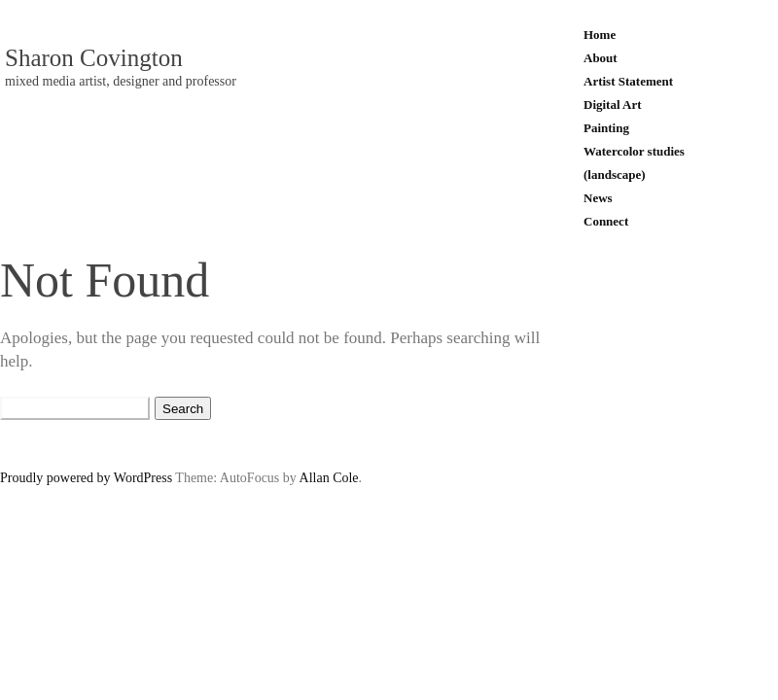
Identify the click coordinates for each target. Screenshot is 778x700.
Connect (606, 221)
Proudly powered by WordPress (86, 478)
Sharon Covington (94, 58)
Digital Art (613, 105)
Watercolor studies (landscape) (634, 163)
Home (600, 35)
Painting (606, 128)
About (601, 58)
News (598, 198)
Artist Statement (628, 81)
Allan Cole (329, 478)
